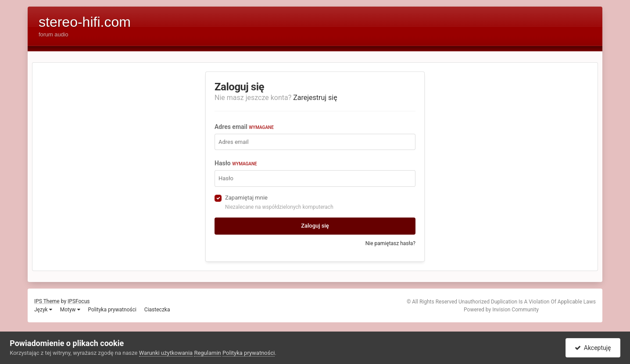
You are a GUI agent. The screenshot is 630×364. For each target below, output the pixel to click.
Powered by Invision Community (501, 310)
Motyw (70, 310)
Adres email (244, 127)
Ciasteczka (157, 310)
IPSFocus (79, 301)
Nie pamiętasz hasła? (390, 243)
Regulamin (207, 353)
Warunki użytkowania (166, 353)
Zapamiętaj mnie (246, 198)
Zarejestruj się (315, 98)
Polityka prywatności (112, 310)
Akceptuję (593, 348)
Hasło (236, 163)
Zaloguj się (315, 226)
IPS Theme (47, 301)
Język (43, 310)
